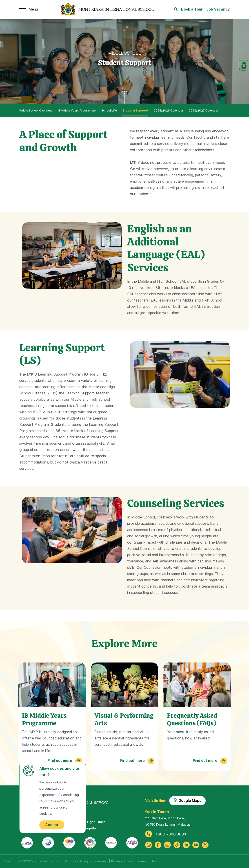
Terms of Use (146, 861)
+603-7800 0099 (166, 834)
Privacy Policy (122, 861)
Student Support (135, 110)
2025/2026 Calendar (169, 110)
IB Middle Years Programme (77, 110)
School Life (109, 110)
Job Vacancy (218, 9)
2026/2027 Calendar (204, 110)
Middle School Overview (36, 110)
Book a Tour (192, 9)
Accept (52, 825)
